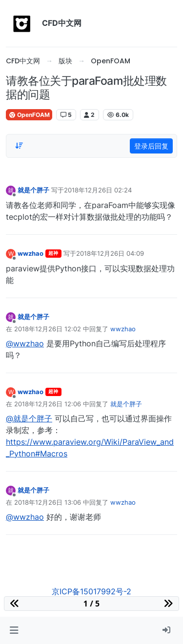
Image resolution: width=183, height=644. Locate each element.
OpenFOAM (29, 115)
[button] (14, 630)
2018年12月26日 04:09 (110, 253)
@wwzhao (25, 343)
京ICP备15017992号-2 (91, 591)
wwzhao (30, 253)
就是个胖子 (33, 190)
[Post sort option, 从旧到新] (19, 146)
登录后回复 (151, 146)
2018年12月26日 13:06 (48, 502)
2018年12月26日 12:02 (48, 329)
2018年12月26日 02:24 (98, 190)
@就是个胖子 (29, 418)
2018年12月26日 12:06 (48, 404)
